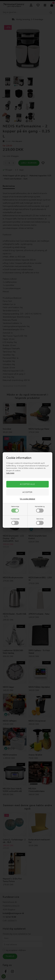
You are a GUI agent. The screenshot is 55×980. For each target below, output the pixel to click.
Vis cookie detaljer (27, 499)
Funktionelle (15, 521)
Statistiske (40, 521)
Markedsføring (40, 509)
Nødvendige (15, 509)
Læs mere (10, 473)
